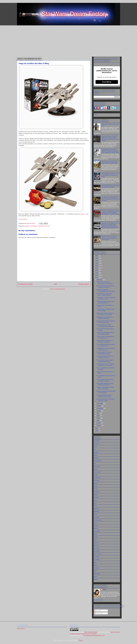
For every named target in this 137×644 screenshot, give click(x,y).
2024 (97, 261)
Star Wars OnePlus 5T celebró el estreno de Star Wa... (106, 322)
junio (98, 416)
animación (96, 444)
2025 (97, 258)
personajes (97, 531)
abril (98, 420)
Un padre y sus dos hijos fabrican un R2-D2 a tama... (106, 349)
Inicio (55, 284)
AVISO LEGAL (21, 629)
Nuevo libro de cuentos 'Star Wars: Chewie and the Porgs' (109, 162)
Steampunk (97, 551)
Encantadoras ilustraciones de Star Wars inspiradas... (105, 341)
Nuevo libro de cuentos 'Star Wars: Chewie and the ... (104, 294)
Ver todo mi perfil (98, 600)
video (95, 571)
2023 (97, 263)
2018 (97, 275)
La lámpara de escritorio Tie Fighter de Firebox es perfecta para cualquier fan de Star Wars (110, 151)
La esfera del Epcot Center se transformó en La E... (105, 357)
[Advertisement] (69, 41)
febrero (99, 425)
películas (96, 528)
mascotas (96, 517)
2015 (97, 431)
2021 (97, 268)
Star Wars (47, 226)
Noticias (96, 526)
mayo (99, 418)
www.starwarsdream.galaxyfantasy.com (94, 636)
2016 (97, 428)
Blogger (81, 640)
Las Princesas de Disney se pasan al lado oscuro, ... (104, 353)
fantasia (96, 495)
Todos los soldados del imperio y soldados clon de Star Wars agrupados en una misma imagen (111, 213)
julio (98, 413)
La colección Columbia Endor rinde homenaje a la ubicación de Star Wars (111, 199)
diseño (95, 483)
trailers (95, 565)
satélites (96, 537)
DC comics (97, 480)
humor (95, 500)
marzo (99, 423)
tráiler (95, 562)
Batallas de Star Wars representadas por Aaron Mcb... (106, 290)
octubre (99, 406)
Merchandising (98, 520)
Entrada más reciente (26, 284)
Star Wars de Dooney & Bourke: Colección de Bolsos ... (105, 287)
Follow (95, 115)
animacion (96, 441)
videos (95, 576)
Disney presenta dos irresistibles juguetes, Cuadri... (106, 400)
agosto (99, 411)
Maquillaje (96, 512)
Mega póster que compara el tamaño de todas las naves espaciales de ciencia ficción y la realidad (110, 138)
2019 (97, 273)
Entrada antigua (84, 284)
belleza (96, 455)
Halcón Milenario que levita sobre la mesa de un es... (106, 345)
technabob (24, 219)
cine (95, 464)
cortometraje (97, 472)
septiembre (100, 408)
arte (95, 449)
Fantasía (96, 497)
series (95, 540)
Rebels (96, 534)
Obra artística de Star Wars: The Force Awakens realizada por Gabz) (110, 175)
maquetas (96, 509)
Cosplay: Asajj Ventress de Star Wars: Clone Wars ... (105, 388)
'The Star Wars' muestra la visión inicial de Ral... (106, 310)
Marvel (95, 514)
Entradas (98, 611)
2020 (97, 270)
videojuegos (97, 574)
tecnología (96, 560)
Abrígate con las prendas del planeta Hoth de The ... (105, 318)
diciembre (100, 280)
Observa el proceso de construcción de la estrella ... (105, 283)
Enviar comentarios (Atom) (58, 289)
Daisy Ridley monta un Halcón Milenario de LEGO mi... (105, 384)
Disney (96, 486)
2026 (97, 256)
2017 (97, 278)
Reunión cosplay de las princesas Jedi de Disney (106, 392)
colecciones (97, 466)
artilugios (27, 226)
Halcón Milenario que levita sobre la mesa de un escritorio (111, 186)
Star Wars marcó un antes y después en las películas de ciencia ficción (109, 238)
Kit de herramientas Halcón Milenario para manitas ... (104, 396)
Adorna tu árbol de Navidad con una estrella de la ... (105, 337)
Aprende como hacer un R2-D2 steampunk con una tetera (105, 365)
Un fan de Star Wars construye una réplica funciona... (105, 380)
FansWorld (41, 226)
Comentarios (99, 613)
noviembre (100, 404)
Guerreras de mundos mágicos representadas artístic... (105, 361)
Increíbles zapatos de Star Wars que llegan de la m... (105, 302)
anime (95, 447)
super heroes (97, 554)
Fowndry (82, 214)
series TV (96, 543)
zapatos (96, 579)
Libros (95, 506)
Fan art (96, 489)
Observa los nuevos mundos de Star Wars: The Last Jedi (105, 314)
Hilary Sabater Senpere (91, 632)
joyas (95, 503)
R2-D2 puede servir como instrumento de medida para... (106, 326)
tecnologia (96, 557)
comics (96, 469)
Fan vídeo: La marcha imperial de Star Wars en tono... (106, 298)
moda (95, 523)
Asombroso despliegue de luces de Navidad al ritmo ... (105, 333)
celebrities (96, 458)
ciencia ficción (97, 461)
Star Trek (96, 545)
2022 (97, 266)
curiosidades (34, 226)
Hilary (104, 590)
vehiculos (96, 568)
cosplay (96, 475)
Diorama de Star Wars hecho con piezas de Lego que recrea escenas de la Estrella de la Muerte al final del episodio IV (111, 225)
